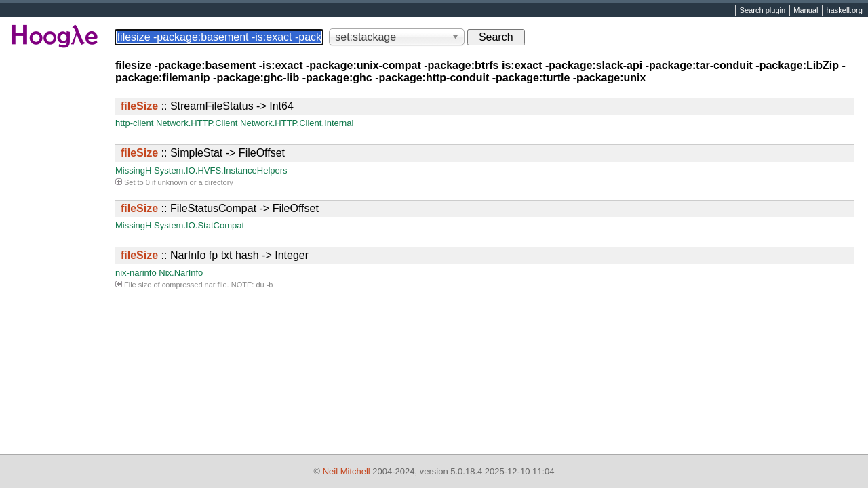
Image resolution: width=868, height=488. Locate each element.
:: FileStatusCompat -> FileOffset (220, 208)
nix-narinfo (136, 273)
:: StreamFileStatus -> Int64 (207, 106)
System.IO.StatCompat (199, 225)
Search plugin (763, 11)
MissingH (133, 170)
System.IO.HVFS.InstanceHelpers (221, 170)
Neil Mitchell (347, 471)
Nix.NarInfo (181, 273)
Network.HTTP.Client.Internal (297, 123)
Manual (806, 11)
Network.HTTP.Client (197, 123)
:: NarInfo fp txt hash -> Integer (215, 255)
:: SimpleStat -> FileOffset (203, 153)
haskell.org (844, 11)
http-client (134, 123)
